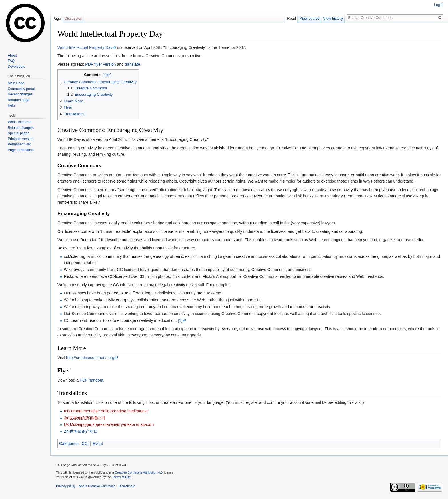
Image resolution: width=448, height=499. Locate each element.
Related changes (21, 128)
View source (310, 18)
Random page (18, 100)
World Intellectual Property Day (85, 47)
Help (11, 105)
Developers (16, 67)
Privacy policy (66, 486)
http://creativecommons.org (90, 358)
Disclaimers (127, 486)
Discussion (73, 18)
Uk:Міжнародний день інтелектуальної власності (109, 424)
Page (57, 18)
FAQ (11, 61)
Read (292, 18)
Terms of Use (121, 477)
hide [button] (107, 75)
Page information (21, 150)
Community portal (21, 89)
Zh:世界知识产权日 (81, 431)
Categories (69, 444)
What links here (20, 122)
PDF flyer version (100, 64)
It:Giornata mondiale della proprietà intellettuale (106, 411)
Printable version (20, 139)
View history (333, 18)
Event (98, 444)
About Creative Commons (97, 486)
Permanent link (19, 144)
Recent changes (20, 94)
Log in (439, 5)
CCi (85, 444)
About (12, 55)
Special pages (18, 133)
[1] (180, 320)
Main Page (16, 83)
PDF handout (92, 380)
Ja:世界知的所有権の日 (84, 418)
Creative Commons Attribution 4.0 (139, 472)
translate (133, 64)
